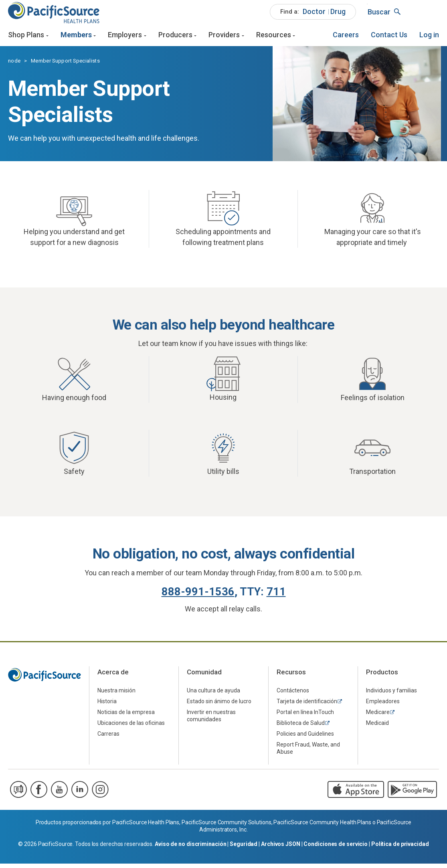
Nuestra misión (116, 695)
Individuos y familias (391, 695)
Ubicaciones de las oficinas (131, 728)
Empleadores (383, 706)
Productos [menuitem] (382, 677)
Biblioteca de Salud (301, 728)
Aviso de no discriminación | (192, 848)
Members (76, 39)
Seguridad (244, 848)
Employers (125, 39)
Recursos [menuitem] (291, 677)
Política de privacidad (400, 848)
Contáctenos (293, 695)
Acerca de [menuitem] (113, 677)
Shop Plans (26, 39)
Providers (224, 39)
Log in (429, 39)
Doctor (314, 15)
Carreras (108, 739)
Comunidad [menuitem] (204, 677)
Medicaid (377, 728)
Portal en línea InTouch (305, 717)
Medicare (378, 717)
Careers (346, 39)
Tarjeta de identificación (307, 706)
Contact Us (389, 39)
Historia (107, 706)
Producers (175, 39)
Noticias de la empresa (126, 717)
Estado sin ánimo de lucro (219, 706)
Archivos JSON (281, 848)
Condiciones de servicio (336, 848)
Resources (274, 39)
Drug (338, 15)
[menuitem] (313, 16)
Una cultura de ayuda (213, 695)
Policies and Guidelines (305, 739)
